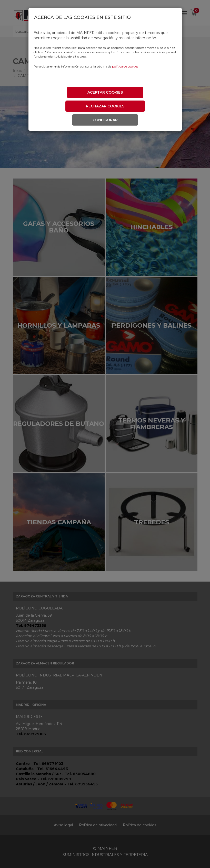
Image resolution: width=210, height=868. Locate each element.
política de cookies (125, 66)
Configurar (105, 120)
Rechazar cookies (105, 106)
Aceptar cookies (105, 92)
